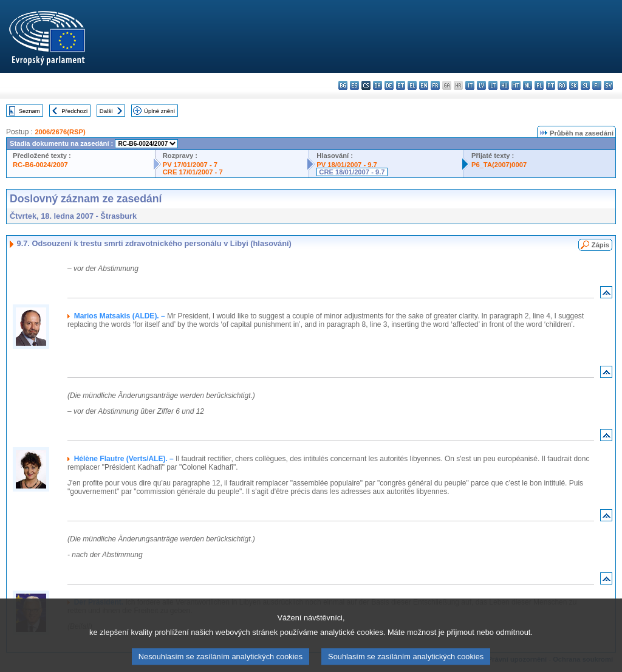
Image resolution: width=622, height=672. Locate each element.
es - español (354, 85)
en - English (424, 85)
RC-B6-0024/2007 (40, 165)
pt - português (551, 85)
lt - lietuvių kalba (493, 85)
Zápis (600, 245)
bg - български (343, 85)
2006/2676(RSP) (60, 132)
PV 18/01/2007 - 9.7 (347, 165)
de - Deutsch (389, 85)
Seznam (29, 111)
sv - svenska (608, 85)
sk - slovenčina (574, 85)
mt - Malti (516, 85)
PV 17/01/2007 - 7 (190, 165)
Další (106, 111)
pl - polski (539, 85)
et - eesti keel (401, 85)
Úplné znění (159, 111)
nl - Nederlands (528, 85)
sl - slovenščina (585, 85)
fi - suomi (597, 85)
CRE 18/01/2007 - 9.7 (352, 172)
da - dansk (378, 85)
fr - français (435, 85)
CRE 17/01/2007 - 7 (193, 172)
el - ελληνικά (412, 85)
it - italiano (470, 85)
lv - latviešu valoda (481, 85)
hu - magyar (504, 85)
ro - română (562, 85)
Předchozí (74, 111)
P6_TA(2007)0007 (499, 165)
